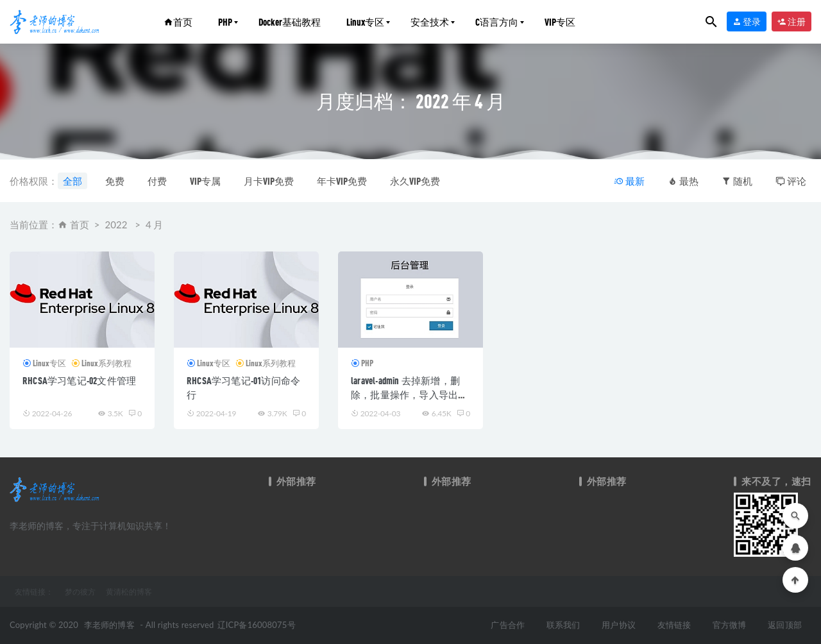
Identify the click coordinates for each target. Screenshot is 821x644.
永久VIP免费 (415, 181)
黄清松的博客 (129, 591)
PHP (225, 22)
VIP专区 (560, 22)
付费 (157, 181)
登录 (747, 21)
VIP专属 (205, 181)
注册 (791, 21)
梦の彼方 (80, 591)
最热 (683, 181)
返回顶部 (785, 625)
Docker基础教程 (290, 22)
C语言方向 (497, 22)
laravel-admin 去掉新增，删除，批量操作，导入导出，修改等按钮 (409, 394)
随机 (737, 181)
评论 (791, 181)
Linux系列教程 (106, 363)
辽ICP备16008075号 (257, 625)
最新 (629, 181)
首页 (178, 22)
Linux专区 (365, 22)
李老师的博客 (109, 625)
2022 (116, 225)
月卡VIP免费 (269, 181)
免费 (115, 181)
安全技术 (430, 22)
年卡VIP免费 (342, 181)
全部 (72, 181)
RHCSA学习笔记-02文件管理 (79, 380)
